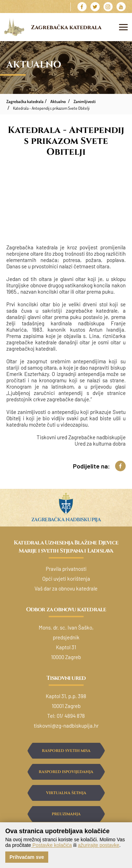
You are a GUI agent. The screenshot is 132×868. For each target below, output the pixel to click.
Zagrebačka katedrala (66, 28)
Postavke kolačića (51, 845)
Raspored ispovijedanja (66, 772)
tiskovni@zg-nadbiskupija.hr (66, 726)
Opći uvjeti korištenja (66, 579)
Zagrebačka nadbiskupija (66, 520)
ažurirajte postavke (99, 845)
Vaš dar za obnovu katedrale (66, 588)
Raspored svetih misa (66, 751)
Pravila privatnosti (66, 569)
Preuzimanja (66, 814)
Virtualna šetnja (66, 793)
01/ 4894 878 (71, 716)
